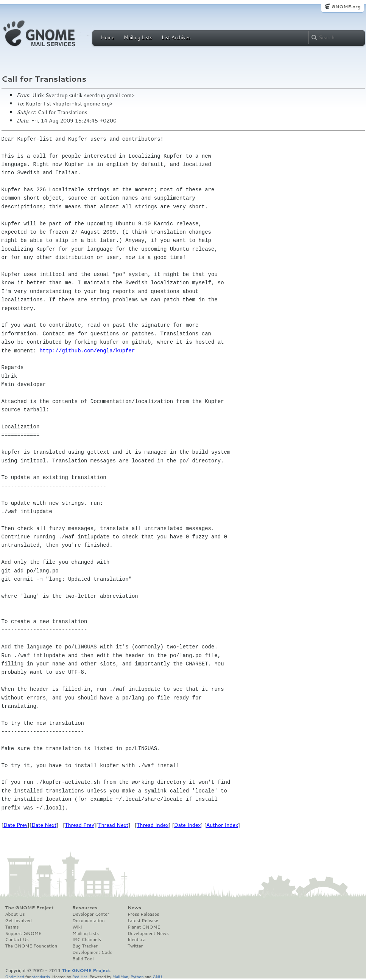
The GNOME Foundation (31, 946)
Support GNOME (23, 933)
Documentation (88, 921)
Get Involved (19, 921)
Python (137, 976)
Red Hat (79, 976)
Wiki (77, 927)
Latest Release (143, 921)
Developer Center (91, 914)
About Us (15, 914)
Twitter (135, 946)
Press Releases (143, 914)
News (134, 908)
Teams (12, 927)
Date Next (44, 825)
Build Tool (83, 959)
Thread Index (153, 825)
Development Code (92, 952)
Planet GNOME (144, 927)
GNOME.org (346, 7)
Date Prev (16, 825)
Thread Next (113, 825)
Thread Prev (79, 825)
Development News (148, 933)
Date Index (188, 825)
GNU (157, 976)
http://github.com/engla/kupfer (87, 351)
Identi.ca (137, 940)
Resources (85, 908)
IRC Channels (87, 940)
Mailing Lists (138, 37)
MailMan (120, 976)
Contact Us (17, 940)
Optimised (15, 976)
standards (41, 976)
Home (108, 37)
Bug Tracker (85, 946)
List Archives (176, 37)
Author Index (222, 825)
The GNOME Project (30, 908)
